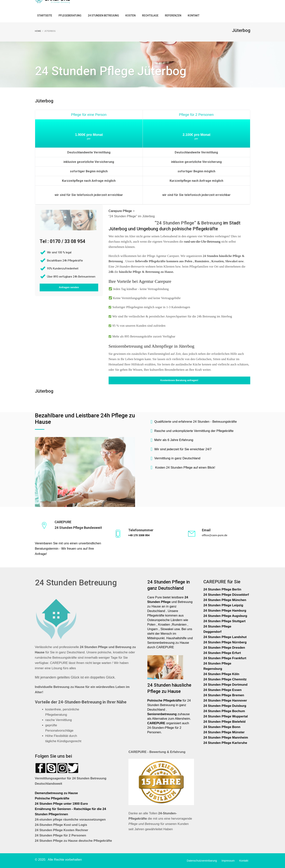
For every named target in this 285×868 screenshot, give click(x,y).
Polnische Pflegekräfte (53, 798)
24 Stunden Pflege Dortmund (225, 685)
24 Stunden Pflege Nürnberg (225, 642)
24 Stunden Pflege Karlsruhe (225, 743)
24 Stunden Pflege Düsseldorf (226, 595)
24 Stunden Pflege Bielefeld (224, 722)
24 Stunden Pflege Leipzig (223, 605)
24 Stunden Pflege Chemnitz (225, 679)
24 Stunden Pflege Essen (222, 690)
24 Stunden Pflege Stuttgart (225, 621)
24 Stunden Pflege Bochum (224, 711)
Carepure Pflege (121, 211)
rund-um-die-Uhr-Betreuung (202, 242)
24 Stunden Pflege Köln (221, 674)
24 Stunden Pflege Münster (224, 732)
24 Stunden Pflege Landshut (225, 637)
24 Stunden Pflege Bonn (222, 727)
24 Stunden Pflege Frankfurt (225, 658)
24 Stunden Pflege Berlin (222, 589)
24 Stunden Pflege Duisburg (225, 706)
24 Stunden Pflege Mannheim (226, 738)
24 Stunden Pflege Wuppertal (226, 716)
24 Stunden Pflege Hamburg (225, 611)
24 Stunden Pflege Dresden (224, 648)
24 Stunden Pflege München (225, 600)
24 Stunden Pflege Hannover (225, 701)
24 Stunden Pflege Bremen (224, 695)
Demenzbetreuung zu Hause (56, 793)
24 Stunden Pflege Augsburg (225, 616)
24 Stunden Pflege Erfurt (223, 653)
